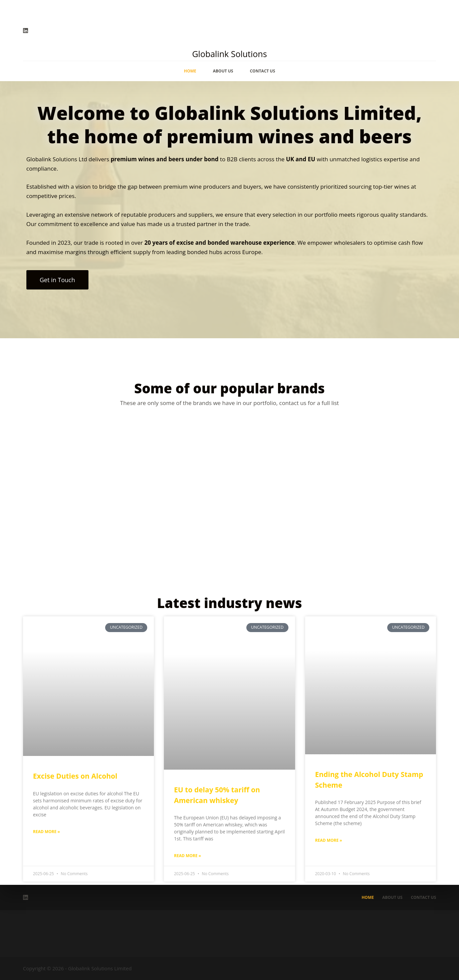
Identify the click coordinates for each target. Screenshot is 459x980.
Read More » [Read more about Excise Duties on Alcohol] (47, 832)
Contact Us (262, 71)
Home (190, 71)
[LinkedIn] (26, 31)
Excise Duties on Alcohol (75, 776)
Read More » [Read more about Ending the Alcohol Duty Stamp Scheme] (329, 840)
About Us (223, 71)
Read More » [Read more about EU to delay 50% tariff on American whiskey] (187, 856)
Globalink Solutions (229, 54)
